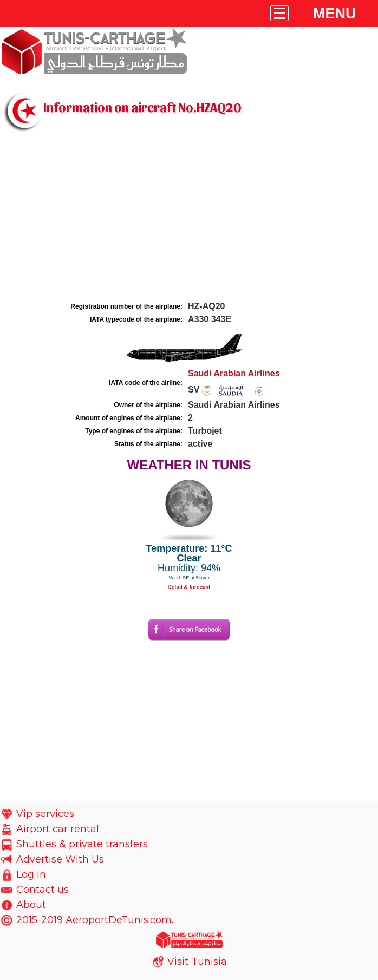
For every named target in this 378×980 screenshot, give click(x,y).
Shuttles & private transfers (82, 844)
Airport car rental (58, 829)
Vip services (45, 814)
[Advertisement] (189, 218)
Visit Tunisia (197, 962)
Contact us (43, 890)
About (31, 905)
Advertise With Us (60, 859)
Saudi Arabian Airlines (234, 373)
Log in (31, 874)
